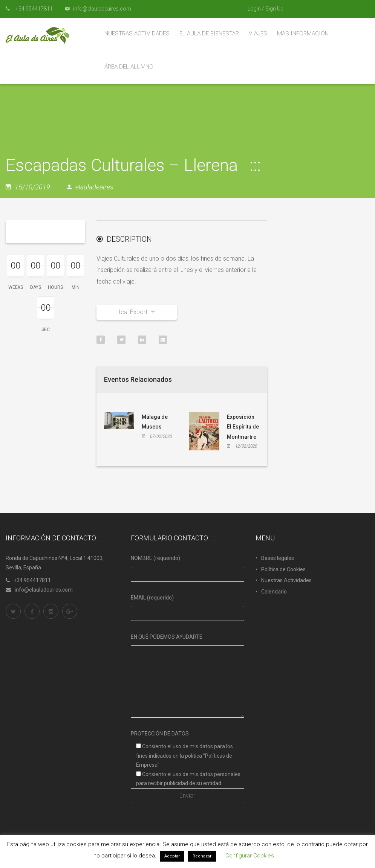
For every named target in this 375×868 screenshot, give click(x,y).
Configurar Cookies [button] (250, 856)
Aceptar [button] (172, 856)
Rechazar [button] (202, 856)
